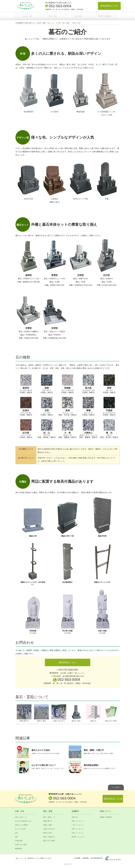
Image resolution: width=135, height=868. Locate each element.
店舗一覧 (75, 817)
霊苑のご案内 (48, 825)
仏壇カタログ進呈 (21, 844)
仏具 (16, 833)
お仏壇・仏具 (28, 16)
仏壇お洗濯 (19, 841)
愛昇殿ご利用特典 (107, 16)
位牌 (16, 837)
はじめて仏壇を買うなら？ (24, 821)
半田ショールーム (78, 829)
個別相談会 (19, 848)
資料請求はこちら (109, 6)
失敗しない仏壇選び (22, 825)
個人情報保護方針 (97, 858)
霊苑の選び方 (48, 821)
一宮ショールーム (78, 825)
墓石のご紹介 (48, 833)
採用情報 (86, 858)
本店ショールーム (78, 821)
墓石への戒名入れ (49, 837)
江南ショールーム (78, 833)
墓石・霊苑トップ (49, 817)
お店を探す (81, 16)
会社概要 (77, 858)
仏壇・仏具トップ (21, 817)
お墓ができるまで (49, 829)
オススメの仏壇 (20, 829)
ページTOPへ (116, 787)
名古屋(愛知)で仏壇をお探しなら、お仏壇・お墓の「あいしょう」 (36, 22)
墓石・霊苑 (54, 16)
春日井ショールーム (78, 837)
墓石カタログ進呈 (49, 841)
